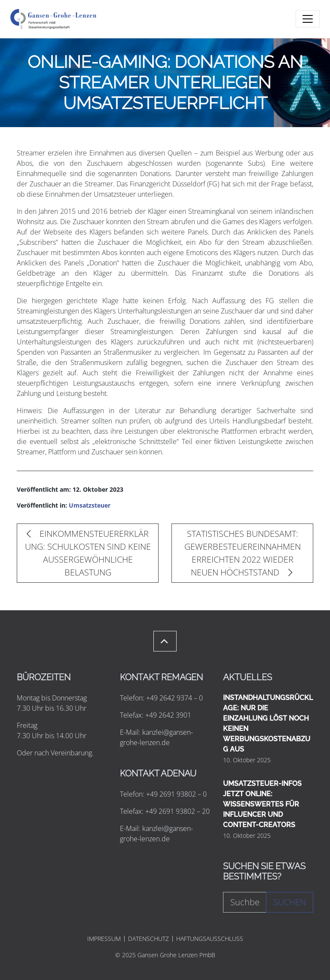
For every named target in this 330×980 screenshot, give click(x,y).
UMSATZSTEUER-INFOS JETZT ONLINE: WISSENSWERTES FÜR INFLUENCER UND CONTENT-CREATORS (262, 804)
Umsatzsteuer (90, 505)
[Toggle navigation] (308, 19)
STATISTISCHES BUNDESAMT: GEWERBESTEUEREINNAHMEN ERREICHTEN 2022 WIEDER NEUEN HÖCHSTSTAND (243, 553)
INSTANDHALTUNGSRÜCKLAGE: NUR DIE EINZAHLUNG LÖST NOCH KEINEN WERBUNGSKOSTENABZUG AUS (268, 723)
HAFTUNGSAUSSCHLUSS (210, 939)
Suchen (290, 902)
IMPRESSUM (104, 939)
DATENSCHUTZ (148, 939)
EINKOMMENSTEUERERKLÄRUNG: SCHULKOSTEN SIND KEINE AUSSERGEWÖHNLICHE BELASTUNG (88, 553)
